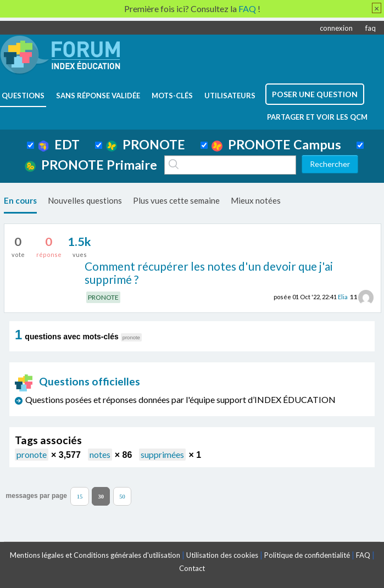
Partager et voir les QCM (317, 117)
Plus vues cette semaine (176, 200)
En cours (20, 200)
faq (371, 28)
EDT (59, 144)
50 (122, 496)
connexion (336, 28)
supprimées (162, 454)
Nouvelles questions (85, 200)
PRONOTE (146, 144)
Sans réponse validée (98, 96)
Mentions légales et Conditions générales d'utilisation (95, 555)
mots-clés (172, 96)
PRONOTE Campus (276, 144)
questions (23, 96)
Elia (343, 297)
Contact (192, 568)
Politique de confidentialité (307, 555)
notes (100, 454)
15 (80, 496)
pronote (32, 454)
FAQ (363, 555)
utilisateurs (230, 96)
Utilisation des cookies (222, 555)
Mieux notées (256, 200)
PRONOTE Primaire (91, 165)
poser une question (315, 94)
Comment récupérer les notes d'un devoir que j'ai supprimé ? (209, 273)
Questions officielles (77, 381)
